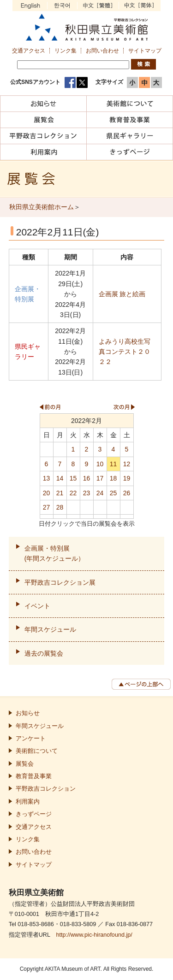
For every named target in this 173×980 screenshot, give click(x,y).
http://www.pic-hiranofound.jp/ (94, 935)
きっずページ (34, 814)
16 (87, 478)
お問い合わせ (102, 51)
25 (113, 493)
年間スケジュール (50, 629)
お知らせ (28, 713)
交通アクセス (29, 51)
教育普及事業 (34, 776)
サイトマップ (145, 51)
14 (60, 478)
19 (127, 478)
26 (127, 493)
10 (100, 464)
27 (47, 507)
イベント (37, 606)
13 (47, 478)
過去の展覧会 (44, 653)
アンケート (31, 739)
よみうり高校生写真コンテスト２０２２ (125, 352)
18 (113, 478)
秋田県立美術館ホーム (42, 207)
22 (73, 493)
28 (60, 507)
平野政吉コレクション (46, 789)
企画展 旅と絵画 (122, 294)
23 (87, 493)
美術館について (37, 751)
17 (100, 478)
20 (47, 493)
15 (73, 478)
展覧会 (25, 764)
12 (127, 464)
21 (60, 493)
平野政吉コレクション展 (60, 582)
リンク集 (66, 51)
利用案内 (28, 802)
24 (100, 493)
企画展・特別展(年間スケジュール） (55, 553)
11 (113, 464)
